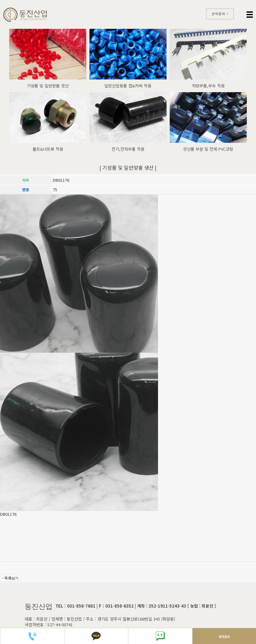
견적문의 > (220, 14)
